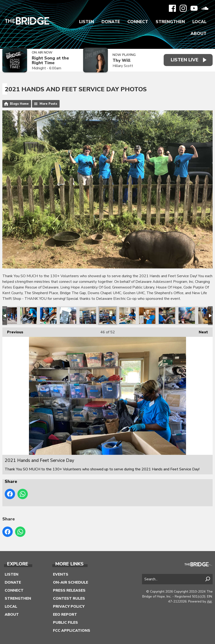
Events (61, 574)
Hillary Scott (123, 66)
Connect (138, 22)
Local (199, 22)
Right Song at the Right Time (50, 61)
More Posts (48, 104)
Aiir (209, 601)
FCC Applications (72, 631)
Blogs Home (19, 104)
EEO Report (65, 615)
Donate (111, 22)
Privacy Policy (69, 606)
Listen (87, 22)
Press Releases (69, 590)
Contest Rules (69, 598)
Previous (13, 331)
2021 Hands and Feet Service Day (9, 316)
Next (201, 331)
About (199, 33)
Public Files (65, 623)
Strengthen (170, 22)
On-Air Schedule (71, 582)
